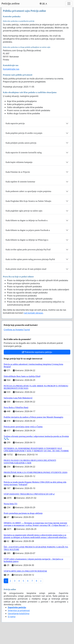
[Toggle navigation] (69, 4)
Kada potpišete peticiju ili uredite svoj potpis (24, 133)
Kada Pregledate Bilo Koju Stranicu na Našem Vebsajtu (28, 201)
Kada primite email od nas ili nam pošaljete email (26, 269)
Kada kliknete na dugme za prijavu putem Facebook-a (28, 230)
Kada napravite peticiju (15, 123)
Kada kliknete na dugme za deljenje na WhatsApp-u (27, 240)
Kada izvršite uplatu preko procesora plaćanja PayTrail (28, 250)
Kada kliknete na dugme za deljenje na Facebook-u (27, 220)
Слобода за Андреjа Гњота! (17, 330)
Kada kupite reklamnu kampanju (19, 162)
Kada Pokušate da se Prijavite (18, 172)
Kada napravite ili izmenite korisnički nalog (24, 153)
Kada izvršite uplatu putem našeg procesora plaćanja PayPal (30, 259)
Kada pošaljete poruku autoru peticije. (21, 143)
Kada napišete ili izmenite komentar (20, 182)
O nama (12, 617)
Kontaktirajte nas (11, 69)
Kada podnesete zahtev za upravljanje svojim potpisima (28, 191)
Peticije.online (11, 3)
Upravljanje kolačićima (19, 613)
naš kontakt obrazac (33, 313)
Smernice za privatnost (19, 610)
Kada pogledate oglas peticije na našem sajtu (24, 211)
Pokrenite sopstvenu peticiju (37, 352)
